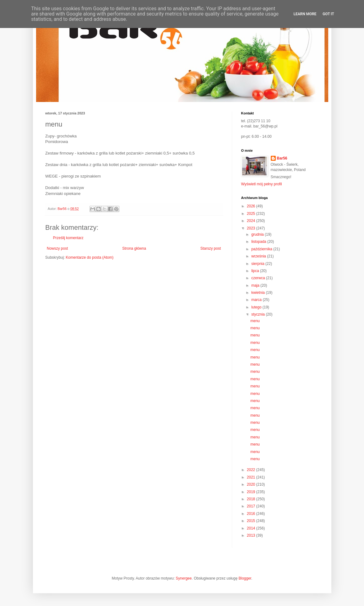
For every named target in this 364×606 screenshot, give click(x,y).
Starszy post (210, 248)
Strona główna (134, 248)
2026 (251, 206)
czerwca (258, 278)
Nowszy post (58, 248)
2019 (251, 492)
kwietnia (258, 293)
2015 (251, 521)
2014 (251, 528)
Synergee (184, 578)
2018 (251, 499)
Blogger (245, 578)
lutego (257, 307)
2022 (251, 470)
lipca (256, 271)
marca (257, 300)
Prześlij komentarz (68, 238)
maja (256, 285)
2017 (251, 506)
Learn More (305, 14)
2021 (251, 477)
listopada (259, 242)
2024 (251, 221)
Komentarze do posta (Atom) (90, 257)
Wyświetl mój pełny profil (262, 184)
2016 (251, 514)
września (259, 256)
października (262, 249)
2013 (251, 535)
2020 (251, 484)
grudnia (258, 234)
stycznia (258, 314)
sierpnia (258, 264)
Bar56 (282, 158)
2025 (251, 214)
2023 (251, 228)
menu (255, 321)
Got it (328, 14)
